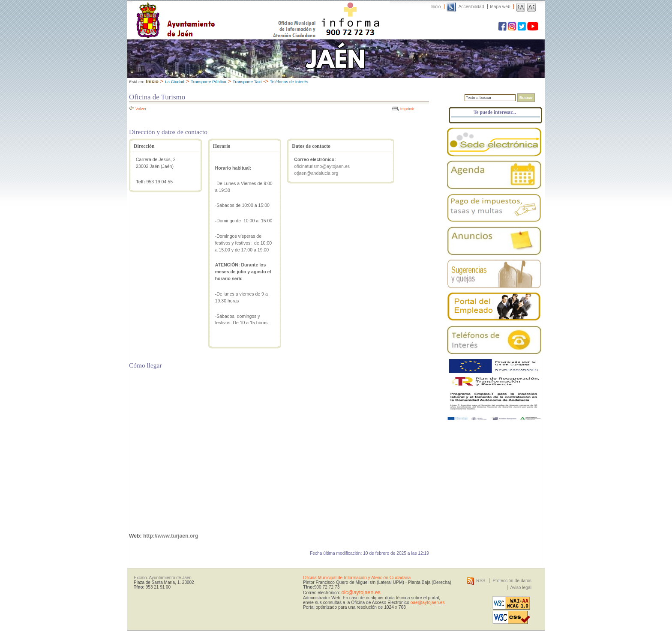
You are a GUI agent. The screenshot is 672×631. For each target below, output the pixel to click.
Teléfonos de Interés (289, 82)
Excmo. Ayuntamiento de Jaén (163, 578)
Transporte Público (208, 82)
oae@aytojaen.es (428, 603)
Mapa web (500, 7)
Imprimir (407, 109)
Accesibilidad (471, 7)
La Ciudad (175, 82)
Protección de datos (512, 581)
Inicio (436, 7)
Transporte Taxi (247, 82)
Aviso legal (521, 588)
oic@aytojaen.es (361, 592)
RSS (481, 581)
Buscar (526, 98)
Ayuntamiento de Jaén (213, 12)
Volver (141, 109)
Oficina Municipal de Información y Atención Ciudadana (357, 578)
